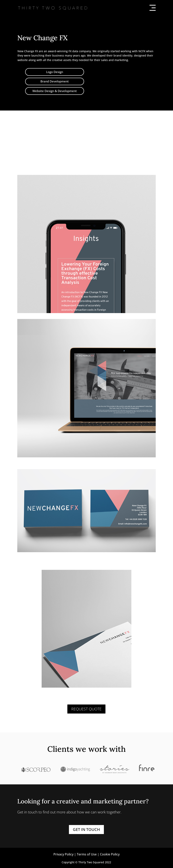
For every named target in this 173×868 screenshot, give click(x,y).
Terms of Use (87, 854)
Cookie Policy (110, 854)
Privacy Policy (63, 854)
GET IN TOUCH (86, 829)
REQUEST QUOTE (86, 709)
